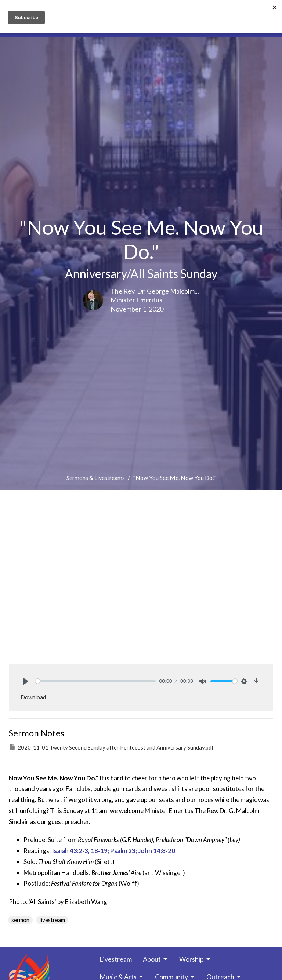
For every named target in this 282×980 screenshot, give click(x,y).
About (156, 959)
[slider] (95, 681)
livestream (52, 920)
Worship (195, 959)
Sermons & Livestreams (96, 478)
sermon (20, 920)
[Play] (26, 681)
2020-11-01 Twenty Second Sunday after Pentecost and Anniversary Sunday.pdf (111, 747)
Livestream (116, 959)
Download (33, 697)
